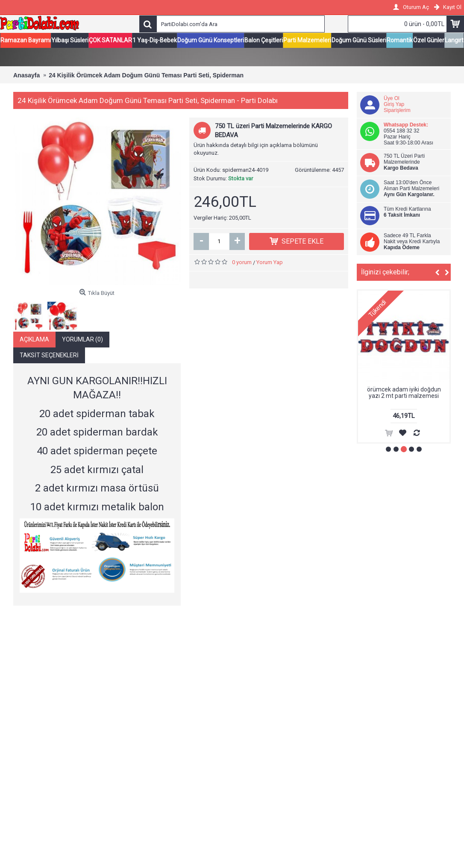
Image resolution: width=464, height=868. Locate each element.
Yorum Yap (270, 263)
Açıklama (34, 340)
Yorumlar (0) (82, 340)
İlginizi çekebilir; (385, 272)
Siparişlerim (397, 111)
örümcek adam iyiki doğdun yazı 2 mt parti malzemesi (404, 393)
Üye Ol (392, 99)
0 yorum (242, 263)
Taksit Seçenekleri (49, 356)
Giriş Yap (394, 105)
